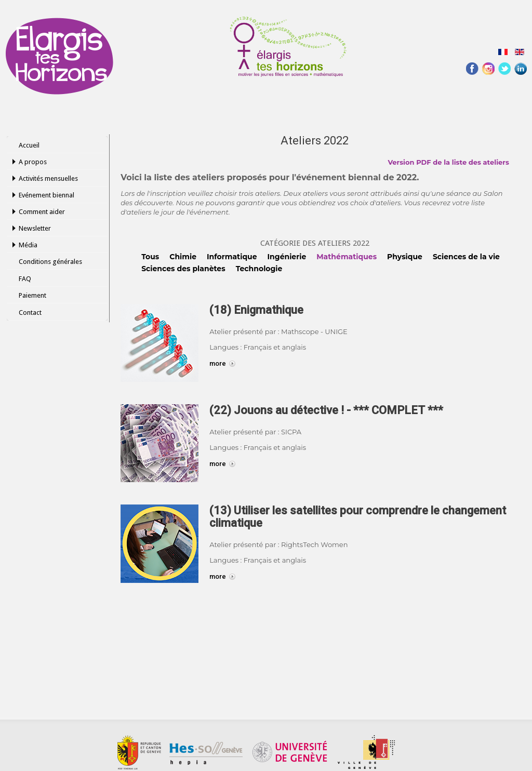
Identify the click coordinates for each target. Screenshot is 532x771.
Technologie (259, 269)
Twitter (504, 69)
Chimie (183, 257)
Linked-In (521, 69)
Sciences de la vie (466, 257)
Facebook (472, 69)
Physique (405, 257)
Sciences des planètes (183, 269)
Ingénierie (287, 257)
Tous (150, 257)
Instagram (488, 69)
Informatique (232, 257)
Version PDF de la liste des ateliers (448, 162)
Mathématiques (347, 257)
